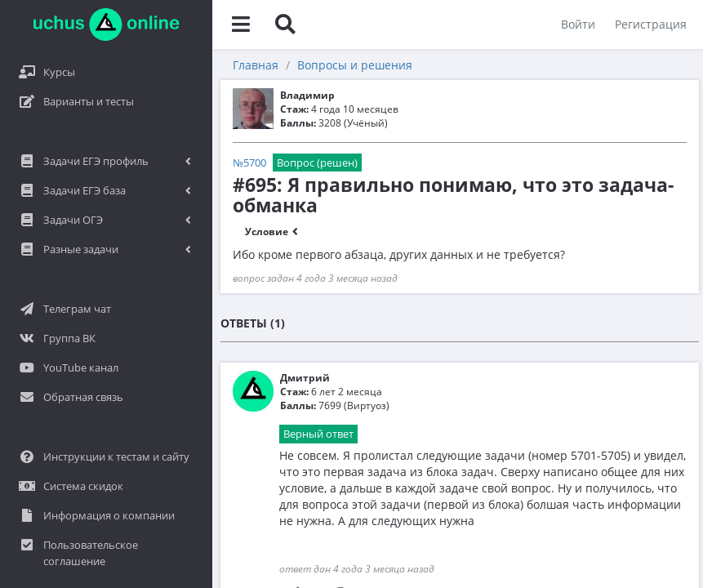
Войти (578, 24)
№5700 (249, 163)
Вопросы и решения (355, 65)
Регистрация (651, 24)
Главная (256, 65)
